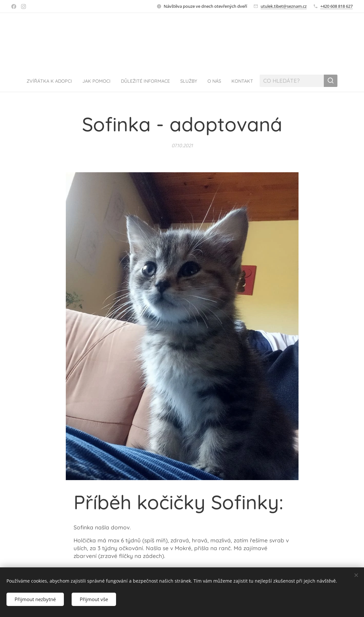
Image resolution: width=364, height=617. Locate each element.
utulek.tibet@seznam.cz (284, 6)
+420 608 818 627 (336, 6)
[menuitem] (41, 81)
